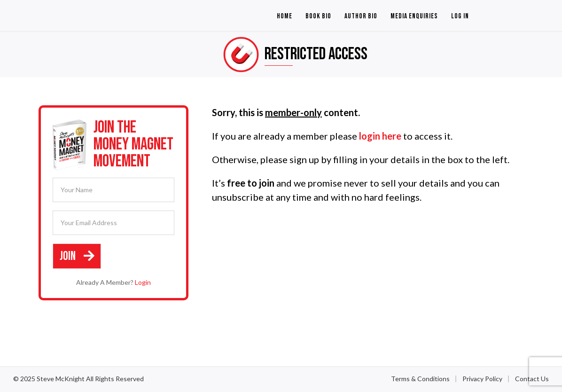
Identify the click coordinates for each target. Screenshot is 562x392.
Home (285, 16)
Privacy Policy (482, 378)
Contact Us (532, 378)
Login (143, 282)
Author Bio (361, 16)
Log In (460, 16)
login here (380, 136)
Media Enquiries (414, 16)
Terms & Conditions (420, 378)
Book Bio (318, 16)
